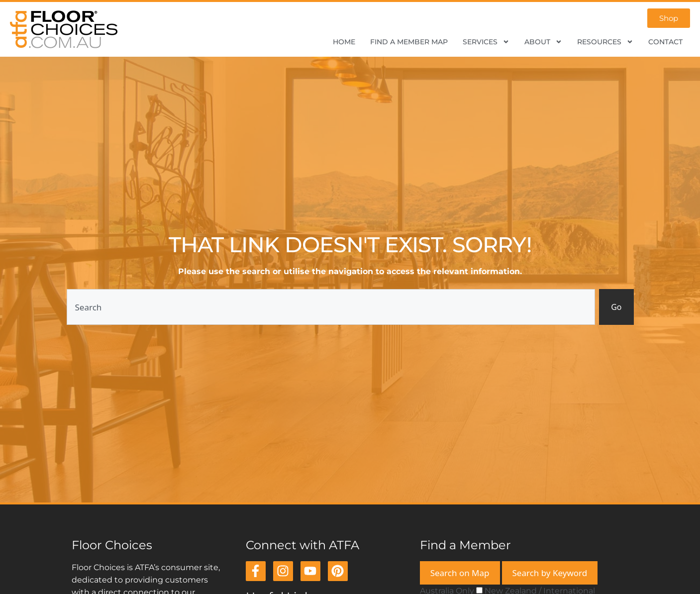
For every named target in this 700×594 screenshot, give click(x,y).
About (543, 42)
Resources (605, 42)
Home (344, 42)
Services (486, 42)
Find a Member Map (409, 42)
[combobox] (331, 307)
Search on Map (460, 573)
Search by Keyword (550, 573)
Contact (665, 42)
